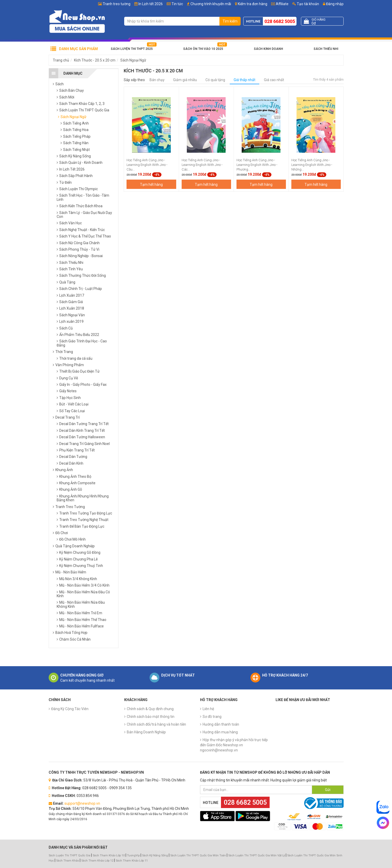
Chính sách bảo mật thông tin (151, 717)
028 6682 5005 (280, 21)
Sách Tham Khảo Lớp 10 (109, 855)
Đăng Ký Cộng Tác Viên (70, 709)
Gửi (328, 790)
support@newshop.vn (82, 803)
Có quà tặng (215, 80)
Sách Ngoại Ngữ (133, 60)
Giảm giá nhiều (185, 80)
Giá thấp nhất (245, 80)
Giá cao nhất (274, 80)
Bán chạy (157, 80)
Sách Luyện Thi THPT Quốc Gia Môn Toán (198, 855)
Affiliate (280, 4)
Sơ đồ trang (212, 717)
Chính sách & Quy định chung (150, 709)
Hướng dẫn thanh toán (221, 724)
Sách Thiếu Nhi (326, 49)
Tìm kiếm (230, 21)
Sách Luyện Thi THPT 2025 (132, 49)
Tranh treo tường (117, 4)
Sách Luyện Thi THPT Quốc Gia (69, 855)
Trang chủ (61, 60)
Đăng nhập (333, 4)
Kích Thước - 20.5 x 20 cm (95, 60)
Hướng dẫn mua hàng (220, 732)
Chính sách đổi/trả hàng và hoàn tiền (156, 724)
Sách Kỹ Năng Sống (155, 855)
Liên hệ (208, 709)
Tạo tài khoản (306, 4)
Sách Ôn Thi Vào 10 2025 (203, 49)
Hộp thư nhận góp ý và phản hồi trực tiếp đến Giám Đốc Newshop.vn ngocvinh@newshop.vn (234, 745)
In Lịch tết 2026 (151, 4)
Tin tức (177, 4)
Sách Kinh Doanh (268, 49)
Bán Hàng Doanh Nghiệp (146, 732)
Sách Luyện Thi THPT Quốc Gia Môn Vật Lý (257, 855)
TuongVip (133, 855)
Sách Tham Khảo (68, 861)
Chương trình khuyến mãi (211, 4)
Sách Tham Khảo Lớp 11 (132, 861)
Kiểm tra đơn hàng (253, 4)
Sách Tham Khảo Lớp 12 (98, 861)
